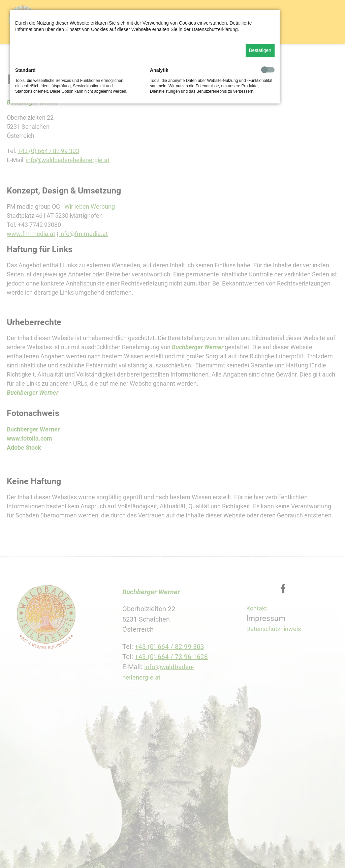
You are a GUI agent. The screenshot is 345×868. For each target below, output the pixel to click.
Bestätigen (260, 50)
